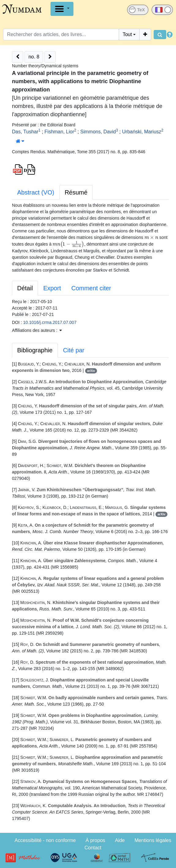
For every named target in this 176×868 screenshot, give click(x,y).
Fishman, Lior (59, 132)
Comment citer (91, 288)
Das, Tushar (25, 132)
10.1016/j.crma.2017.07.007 (50, 322)
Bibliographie (35, 350)
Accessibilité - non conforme (45, 840)
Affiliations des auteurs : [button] (37, 330)
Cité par (74, 350)
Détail (25, 288)
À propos (95, 840)
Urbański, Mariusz (142, 132)
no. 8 (34, 57)
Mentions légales (153, 840)
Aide (120, 840)
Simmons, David (98, 132)
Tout (127, 34)
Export (52, 288)
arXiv (91, 371)
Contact (93, 848)
